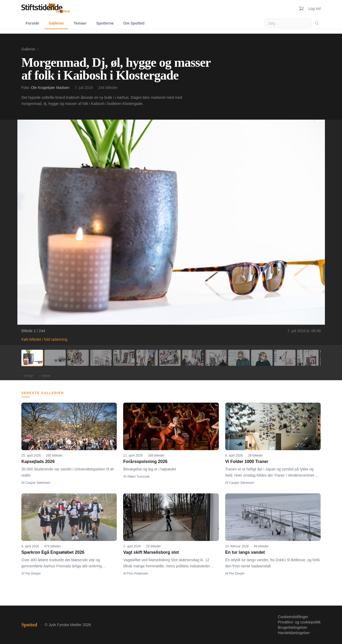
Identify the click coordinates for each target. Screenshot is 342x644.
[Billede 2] (55, 358)
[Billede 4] (101, 358)
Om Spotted (134, 23)
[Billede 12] (285, 358)
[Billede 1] (32, 358)
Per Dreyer (33, 574)
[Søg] (317, 23)
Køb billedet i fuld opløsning (44, 339)
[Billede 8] (193, 358)
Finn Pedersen (138, 574)
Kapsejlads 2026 (38, 462)
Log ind (314, 9)
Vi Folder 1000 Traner (247, 462)
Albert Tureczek (138, 477)
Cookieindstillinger (293, 617)
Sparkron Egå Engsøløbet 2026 (53, 552)
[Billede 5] (124, 358)
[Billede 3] (78, 358)
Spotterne (105, 23)
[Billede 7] (170, 358)
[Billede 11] (262, 358)
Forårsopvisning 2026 (145, 462)
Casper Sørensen (38, 483)
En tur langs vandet (245, 552)
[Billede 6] (147, 358)
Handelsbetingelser (294, 633)
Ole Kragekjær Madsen (50, 88)
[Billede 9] (216, 358)
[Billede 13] (308, 358)
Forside (32, 23)
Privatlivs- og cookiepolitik (299, 622)
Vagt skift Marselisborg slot (151, 552)
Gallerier (57, 23)
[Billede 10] (239, 358)
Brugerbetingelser (293, 627)
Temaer (80, 23)
